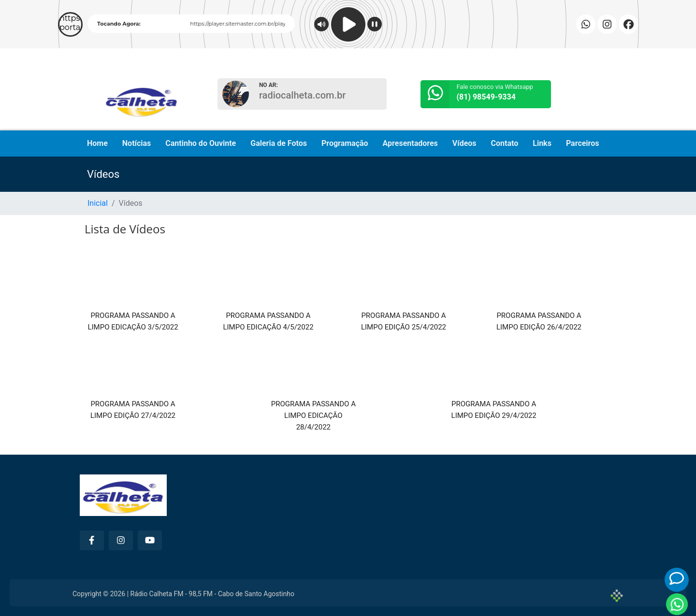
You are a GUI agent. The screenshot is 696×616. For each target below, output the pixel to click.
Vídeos (464, 143)
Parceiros (583, 143)
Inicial (98, 203)
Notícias (137, 143)
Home (97, 143)
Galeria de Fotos (279, 143)
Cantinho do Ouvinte (201, 143)
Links (542, 143)
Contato (505, 143)
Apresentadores (410, 143)
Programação (345, 143)
